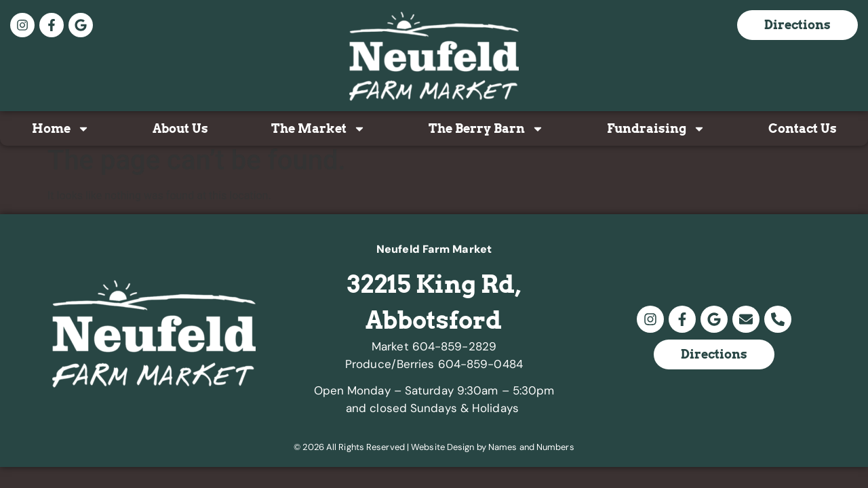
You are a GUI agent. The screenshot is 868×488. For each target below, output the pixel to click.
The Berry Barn (486, 129)
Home (61, 129)
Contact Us (803, 128)
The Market (318, 129)
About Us (180, 128)
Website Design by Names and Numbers (493, 447)
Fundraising (656, 129)
